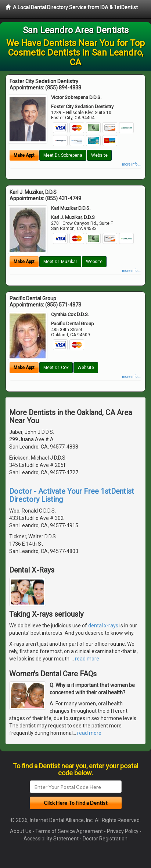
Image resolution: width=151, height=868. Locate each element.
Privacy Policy (123, 831)
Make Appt (24, 155)
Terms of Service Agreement (69, 831)
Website (99, 155)
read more (87, 659)
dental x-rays (103, 626)
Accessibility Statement (51, 839)
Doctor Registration (105, 839)
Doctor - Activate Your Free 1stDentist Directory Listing (72, 495)
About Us (21, 831)
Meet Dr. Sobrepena (63, 155)
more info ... (132, 164)
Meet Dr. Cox (56, 368)
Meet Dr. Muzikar (60, 262)
